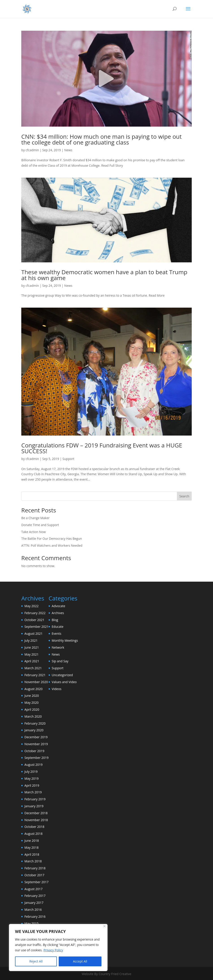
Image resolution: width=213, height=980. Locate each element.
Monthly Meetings (65, 640)
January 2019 (34, 806)
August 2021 (33, 634)
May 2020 (31, 703)
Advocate (58, 606)
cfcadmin (32, 150)
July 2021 (31, 640)
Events (57, 634)
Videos (57, 689)
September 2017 (37, 882)
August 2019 (33, 765)
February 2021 (35, 675)
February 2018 (35, 868)
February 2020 (35, 723)
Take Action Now (33, 532)
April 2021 (32, 661)
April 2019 (32, 785)
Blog (55, 620)
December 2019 (36, 737)
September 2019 (37, 758)
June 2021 (32, 647)
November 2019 (36, 744)
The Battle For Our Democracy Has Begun (52, 539)
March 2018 (33, 861)
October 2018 (34, 827)
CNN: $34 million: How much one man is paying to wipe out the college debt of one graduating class (101, 139)
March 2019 (33, 792)
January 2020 (34, 730)
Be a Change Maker (35, 518)
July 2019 (31, 772)
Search (184, 496)
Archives (58, 613)
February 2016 (35, 916)
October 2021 (34, 620)
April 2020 (32, 709)
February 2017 (35, 896)
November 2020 (36, 682)
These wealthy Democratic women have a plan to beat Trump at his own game (104, 275)
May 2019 (31, 778)
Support (68, 459)
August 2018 (33, 834)
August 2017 (33, 889)
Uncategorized (62, 675)
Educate (58, 627)
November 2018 (36, 820)
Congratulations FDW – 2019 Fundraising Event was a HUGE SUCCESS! (102, 448)
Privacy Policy (53, 950)
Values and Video (64, 682)
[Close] (104, 926)
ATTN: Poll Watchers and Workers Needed (52, 545)
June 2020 (32, 696)
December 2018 (36, 813)
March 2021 (33, 668)
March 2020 (33, 716)
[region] (58, 948)
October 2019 (34, 751)
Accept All (80, 961)
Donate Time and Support (40, 525)
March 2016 (33, 910)
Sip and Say (60, 661)
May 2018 (31, 847)
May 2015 (31, 923)
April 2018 (32, 854)
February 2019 (35, 799)
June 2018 (32, 841)
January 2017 (34, 903)
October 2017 (34, 875)
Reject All (36, 961)
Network (58, 647)
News (68, 150)
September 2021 (37, 627)
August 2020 (33, 689)
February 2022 (35, 613)
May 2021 (31, 654)
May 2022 (31, 606)
